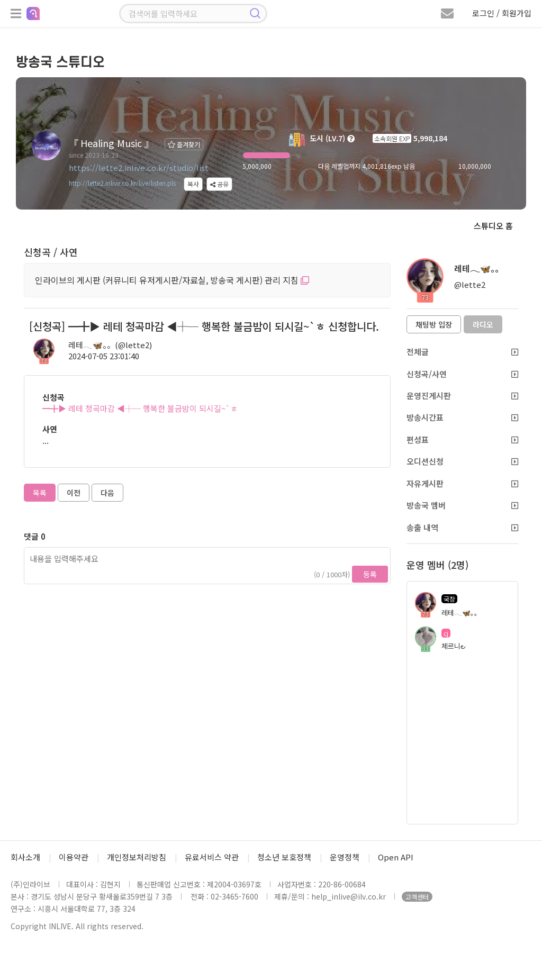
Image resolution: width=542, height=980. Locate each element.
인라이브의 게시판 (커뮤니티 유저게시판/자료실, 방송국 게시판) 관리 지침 (172, 280)
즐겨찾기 (184, 144)
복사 (193, 184)
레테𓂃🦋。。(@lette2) (110, 345)
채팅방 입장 (434, 324)
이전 (74, 493)
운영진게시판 (462, 396)
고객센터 (417, 897)
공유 (219, 184)
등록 (370, 574)
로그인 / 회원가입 (502, 13)
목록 (40, 493)
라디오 (483, 324)
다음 (107, 493)
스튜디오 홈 (493, 226)
